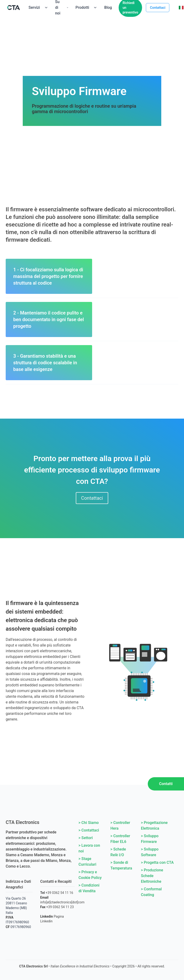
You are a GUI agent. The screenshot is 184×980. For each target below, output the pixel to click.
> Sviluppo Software (150, 852)
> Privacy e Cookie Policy (90, 875)
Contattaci (158, 8)
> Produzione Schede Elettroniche (152, 876)
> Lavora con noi (89, 848)
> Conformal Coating (151, 892)
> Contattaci (89, 830)
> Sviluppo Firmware (150, 839)
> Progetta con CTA (157, 862)
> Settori (86, 838)
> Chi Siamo (89, 823)
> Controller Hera (120, 825)
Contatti (166, 784)
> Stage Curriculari (88, 862)
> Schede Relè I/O (118, 852)
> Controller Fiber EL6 (120, 839)
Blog (108, 7)
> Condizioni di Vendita (89, 888)
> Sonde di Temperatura (121, 865)
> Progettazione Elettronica (154, 825)
